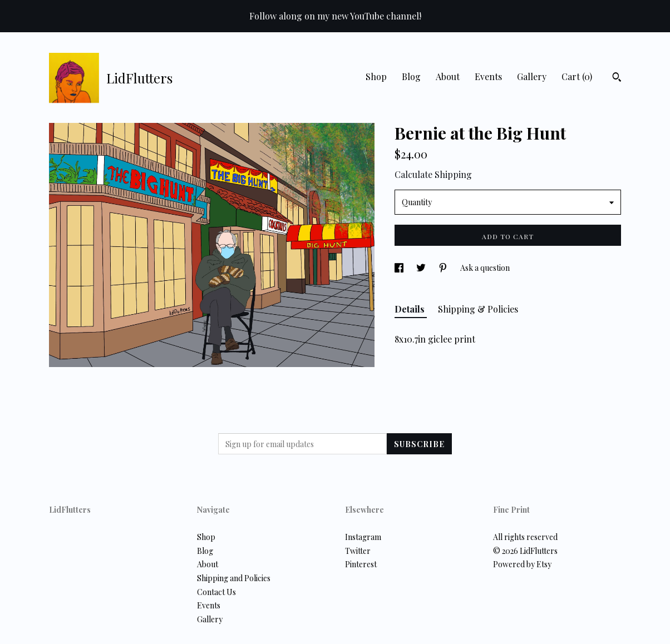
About (448, 76)
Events (488, 76)
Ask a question (485, 268)
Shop (376, 76)
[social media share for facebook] (400, 268)
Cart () (577, 76)
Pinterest (361, 564)
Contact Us (216, 592)
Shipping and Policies (234, 578)
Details (411, 309)
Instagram (363, 537)
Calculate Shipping (433, 174)
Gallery (532, 76)
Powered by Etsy (522, 564)
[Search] (617, 78)
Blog (411, 76)
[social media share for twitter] (422, 268)
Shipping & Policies (478, 309)
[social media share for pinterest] (444, 268)
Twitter (358, 551)
